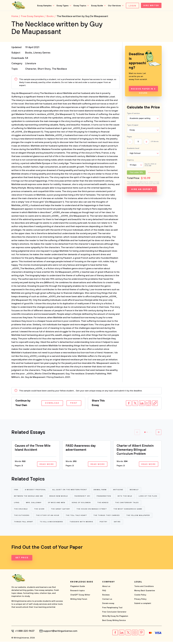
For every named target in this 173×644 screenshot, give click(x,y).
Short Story (45, 69)
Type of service (133, 114)
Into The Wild (126, 497)
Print (73, 404)
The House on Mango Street (123, 511)
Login (132, 6)
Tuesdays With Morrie (112, 524)
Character (31, 69)
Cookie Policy (140, 597)
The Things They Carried (143, 517)
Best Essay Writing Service (114, 623)
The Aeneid (129, 504)
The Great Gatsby (91, 511)
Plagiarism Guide (78, 589)
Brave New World (59, 497)
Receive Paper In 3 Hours (143, 90)
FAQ (104, 593)
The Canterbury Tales (26, 511)
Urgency (130, 160)
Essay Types (62, 6)
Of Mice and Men (82, 504)
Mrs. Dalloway (59, 504)
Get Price (22, 560)
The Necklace (61, 69)
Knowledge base (82, 584)
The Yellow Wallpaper (26, 524)
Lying (42, 504)
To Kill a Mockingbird (82, 524)
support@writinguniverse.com (61, 633)
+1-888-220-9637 (25, 633)
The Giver (70, 511)
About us (106, 589)
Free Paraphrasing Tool (112, 610)
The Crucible (51, 511)
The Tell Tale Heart (112, 517)
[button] (145, 433)
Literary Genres (42, 53)
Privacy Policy (140, 602)
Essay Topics (79, 6)
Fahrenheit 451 (83, 497)
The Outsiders (57, 517)
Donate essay (108, 606)
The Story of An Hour (83, 517)
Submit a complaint (143, 606)
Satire (148, 524)
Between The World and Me (29, 497)
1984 (16, 490)
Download (51, 404)
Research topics (77, 593)
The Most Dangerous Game (28, 517)
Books (29, 53)
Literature (31, 64)
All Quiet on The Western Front (70, 490)
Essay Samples (44, 6)
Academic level (133, 149)
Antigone (119, 490)
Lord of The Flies (23, 504)
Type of (133, 126)
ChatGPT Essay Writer (80, 597)
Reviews (106, 597)
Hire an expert (142, 190)
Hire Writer (151, 6)
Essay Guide (96, 6)
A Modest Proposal (36, 490)
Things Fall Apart (54, 524)
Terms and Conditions (144, 589)
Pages (129, 137)
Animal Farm (101, 490)
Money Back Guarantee (145, 593)
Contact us (107, 602)
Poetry (134, 524)
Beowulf (135, 490)
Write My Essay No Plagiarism (115, 619)
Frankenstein (104, 497)
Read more (46, 465)
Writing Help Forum (79, 602)
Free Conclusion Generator (114, 614)
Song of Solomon (107, 504)
